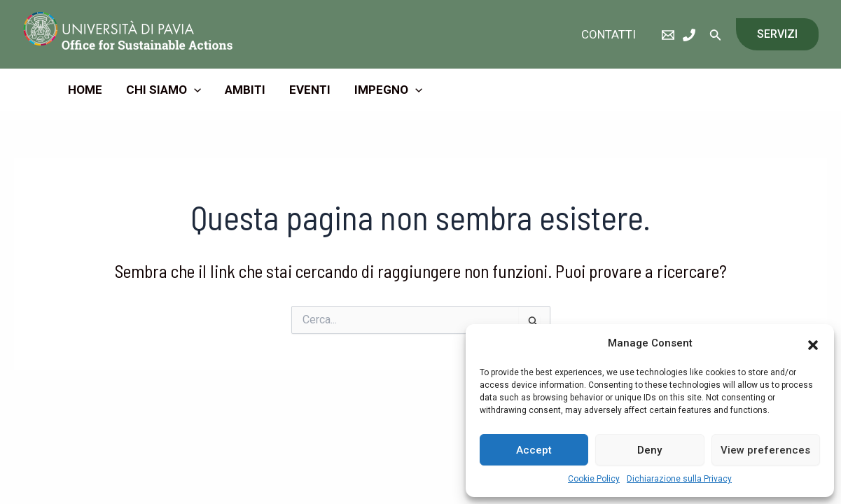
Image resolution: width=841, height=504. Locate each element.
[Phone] (689, 35)
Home (85, 90)
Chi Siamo (164, 90)
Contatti (609, 34)
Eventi (310, 90)
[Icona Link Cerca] (716, 35)
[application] (194, 90)
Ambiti (245, 90)
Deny (649, 450)
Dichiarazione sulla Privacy (679, 479)
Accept (534, 450)
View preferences (765, 450)
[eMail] (668, 35)
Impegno (388, 90)
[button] (813, 344)
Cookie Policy (594, 479)
